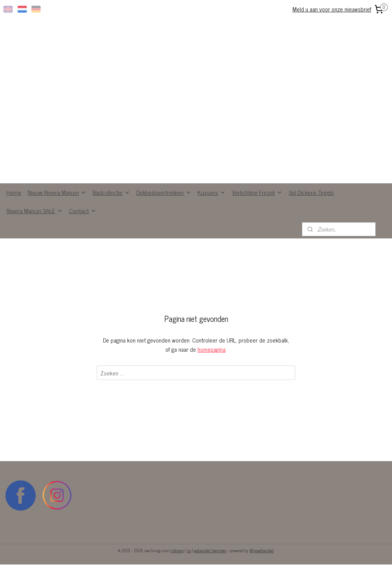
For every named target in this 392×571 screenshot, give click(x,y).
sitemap (177, 557)
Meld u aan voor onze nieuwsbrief (332, 9)
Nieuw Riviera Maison (57, 199)
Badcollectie (111, 199)
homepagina (212, 356)
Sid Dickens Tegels (311, 199)
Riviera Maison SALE (35, 217)
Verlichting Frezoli (257, 199)
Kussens (212, 199)
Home (14, 199)
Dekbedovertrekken (164, 199)
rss (189, 557)
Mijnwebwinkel (262, 557)
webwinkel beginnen (210, 557)
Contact (83, 217)
